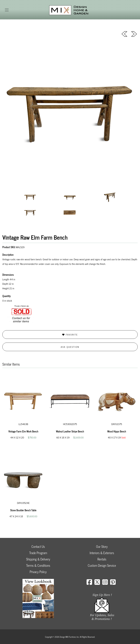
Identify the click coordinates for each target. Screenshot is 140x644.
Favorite (70, 334)
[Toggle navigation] (7, 10)
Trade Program (38, 553)
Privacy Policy (38, 572)
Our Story (102, 546)
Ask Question (70, 347)
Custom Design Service (102, 565)
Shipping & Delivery (38, 559)
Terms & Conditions (38, 565)
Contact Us (38, 546)
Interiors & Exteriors (102, 553)
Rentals (102, 559)
